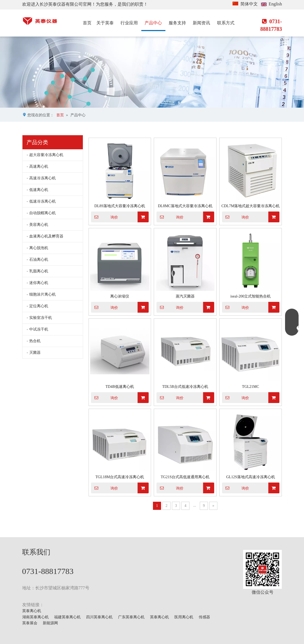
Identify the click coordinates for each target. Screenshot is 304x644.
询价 (104, 217)
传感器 (204, 617)
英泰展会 (30, 623)
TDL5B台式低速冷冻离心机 (185, 387)
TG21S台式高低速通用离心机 (185, 477)
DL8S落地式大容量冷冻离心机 (120, 206)
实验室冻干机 (41, 318)
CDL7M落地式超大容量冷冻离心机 (251, 206)
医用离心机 (184, 617)
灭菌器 (35, 353)
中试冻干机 (39, 329)
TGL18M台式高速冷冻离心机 (120, 477)
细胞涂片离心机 (43, 294)
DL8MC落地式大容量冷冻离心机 (185, 206)
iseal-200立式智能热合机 (251, 296)
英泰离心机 (32, 611)
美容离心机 (39, 225)
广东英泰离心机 (131, 617)
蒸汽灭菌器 (185, 296)
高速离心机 (39, 166)
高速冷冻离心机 (43, 178)
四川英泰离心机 (99, 617)
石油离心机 (39, 260)
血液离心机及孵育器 (46, 236)
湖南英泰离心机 (35, 617)
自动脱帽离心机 (43, 213)
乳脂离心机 (39, 271)
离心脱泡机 (39, 248)
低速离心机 (39, 190)
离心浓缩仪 (120, 296)
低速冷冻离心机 (43, 201)
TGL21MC (251, 387)
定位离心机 (39, 306)
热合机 (35, 341)
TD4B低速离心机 (120, 387)
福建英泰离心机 (67, 617)
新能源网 (50, 623)
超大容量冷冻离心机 (46, 155)
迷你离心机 (39, 283)
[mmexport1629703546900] (262, 569)
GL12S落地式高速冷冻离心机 (250, 477)
